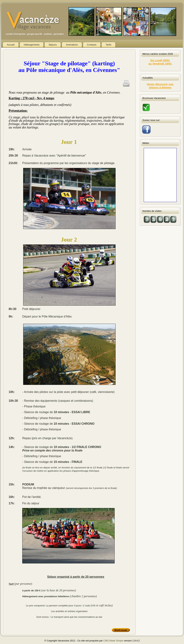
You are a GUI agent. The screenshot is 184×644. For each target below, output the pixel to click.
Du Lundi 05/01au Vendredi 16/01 (160, 62)
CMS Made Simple (113, 641)
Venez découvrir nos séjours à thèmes (160, 86)
